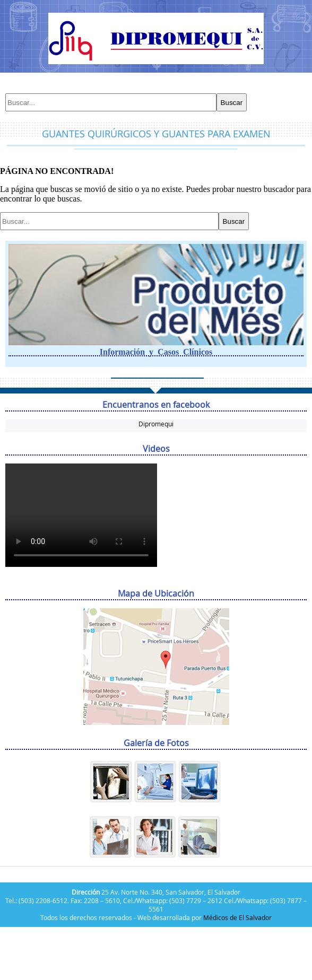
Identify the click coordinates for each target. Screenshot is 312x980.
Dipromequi (156, 424)
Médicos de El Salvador (237, 917)
